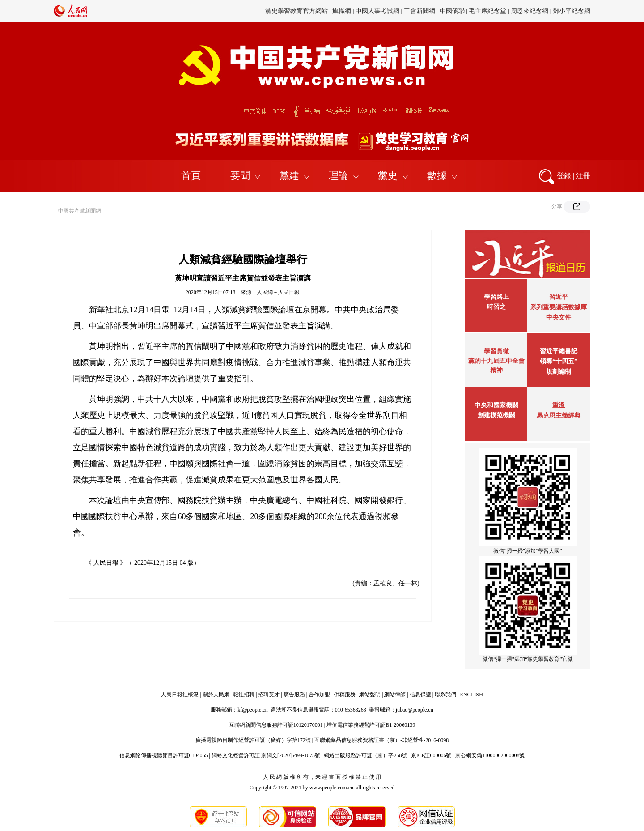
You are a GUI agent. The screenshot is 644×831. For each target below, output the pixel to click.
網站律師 (395, 695)
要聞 (240, 176)
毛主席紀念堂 (487, 11)
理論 (339, 176)
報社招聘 (244, 695)
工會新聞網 (419, 11)
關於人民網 (216, 695)
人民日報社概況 (180, 695)
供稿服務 (345, 695)
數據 (437, 176)
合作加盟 (319, 695)
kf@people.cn (252, 710)
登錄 (564, 176)
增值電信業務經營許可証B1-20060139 (371, 725)
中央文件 (559, 317)
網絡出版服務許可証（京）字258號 (365, 755)
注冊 (583, 176)
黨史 (388, 176)
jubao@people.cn (415, 710)
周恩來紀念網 (530, 11)
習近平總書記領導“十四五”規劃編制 (559, 361)
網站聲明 (370, 695)
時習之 (496, 307)
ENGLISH (472, 695)
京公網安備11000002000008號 (490, 755)
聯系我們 (445, 695)
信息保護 (420, 695)
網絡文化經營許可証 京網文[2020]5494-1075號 (266, 755)
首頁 (191, 176)
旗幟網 (342, 11)
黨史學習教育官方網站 (297, 11)
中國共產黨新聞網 (80, 211)
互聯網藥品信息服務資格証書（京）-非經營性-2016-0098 (381, 740)
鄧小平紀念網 (572, 11)
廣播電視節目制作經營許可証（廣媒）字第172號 (253, 740)
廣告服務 (294, 695)
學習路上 (496, 297)
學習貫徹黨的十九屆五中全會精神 (496, 361)
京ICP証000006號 (431, 755)
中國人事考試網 (377, 11)
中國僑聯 (452, 11)
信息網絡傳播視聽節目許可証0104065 (164, 755)
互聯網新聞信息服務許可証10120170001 (276, 725)
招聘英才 (269, 695)
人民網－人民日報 (278, 292)
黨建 (289, 176)
